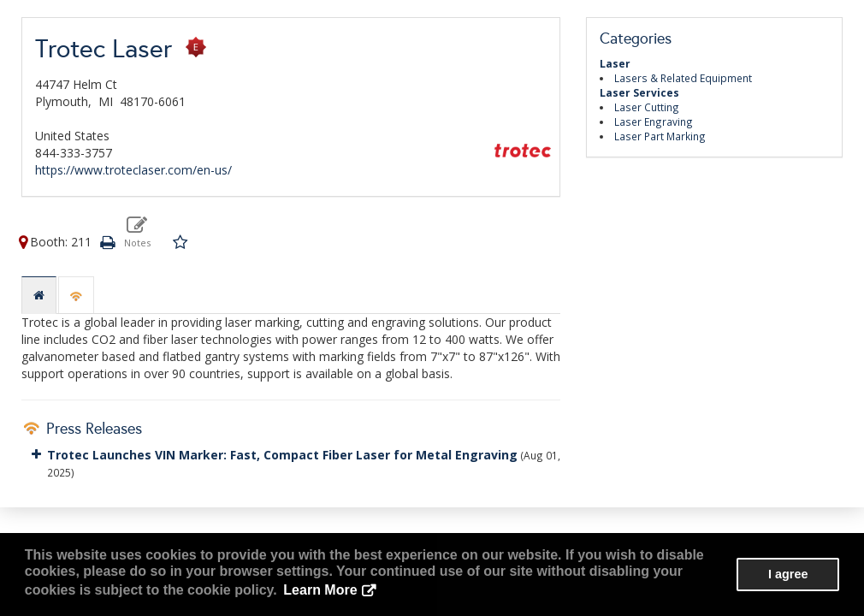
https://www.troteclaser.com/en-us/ (133, 170)
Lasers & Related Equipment (683, 78)
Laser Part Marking (660, 136)
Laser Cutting (647, 107)
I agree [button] (788, 574)
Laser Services (639, 92)
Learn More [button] (320, 590)
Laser (615, 63)
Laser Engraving (654, 121)
